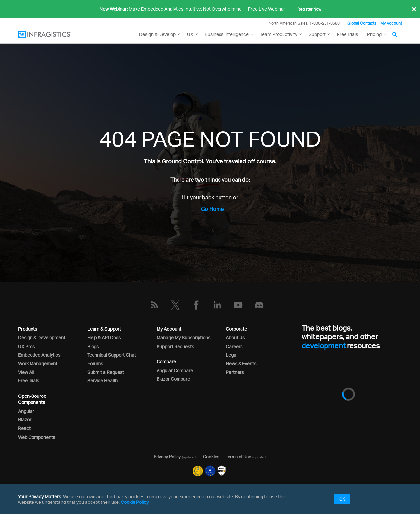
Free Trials (347, 34)
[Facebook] (196, 305)
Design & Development (42, 338)
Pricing (374, 34)
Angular (26, 411)
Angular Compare (175, 370)
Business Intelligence (227, 34)
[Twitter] (175, 305)
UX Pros (26, 346)
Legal (231, 355)
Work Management (38, 364)
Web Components (37, 437)
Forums (95, 364)
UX (190, 34)
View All (26, 372)
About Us (235, 338)
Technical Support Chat (112, 355)
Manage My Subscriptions (183, 338)
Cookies (211, 457)
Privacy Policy (167, 457)
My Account (391, 23)
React (24, 428)
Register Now (309, 9)
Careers (234, 346)
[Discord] (259, 305)
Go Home (212, 209)
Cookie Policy (135, 502)
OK (342, 499)
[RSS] (154, 305)
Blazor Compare (173, 379)
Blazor (25, 420)
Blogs (93, 346)
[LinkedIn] (217, 305)
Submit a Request (106, 372)
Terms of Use (238, 457)
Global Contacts (362, 23)
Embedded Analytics (39, 355)
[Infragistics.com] (51, 34)
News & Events (241, 364)
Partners (235, 372)
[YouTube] (238, 305)
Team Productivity (279, 34)
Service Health (103, 381)
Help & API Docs (104, 338)
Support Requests (175, 346)
